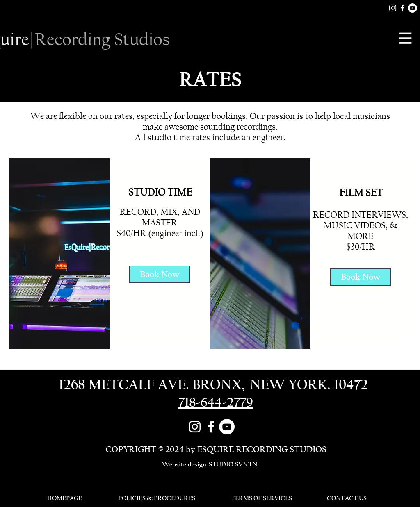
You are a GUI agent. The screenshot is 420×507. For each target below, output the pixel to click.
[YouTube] (412, 8)
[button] (406, 38)
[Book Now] (160, 274)
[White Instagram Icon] (393, 8)
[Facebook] (403, 8)
